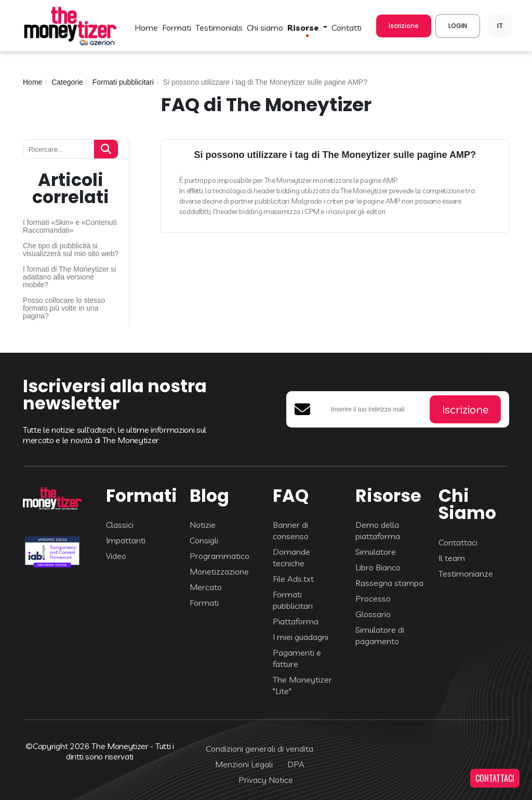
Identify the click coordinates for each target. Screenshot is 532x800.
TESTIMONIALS (219, 28)
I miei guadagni (301, 637)
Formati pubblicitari (123, 82)
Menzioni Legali (244, 764)
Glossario (373, 614)
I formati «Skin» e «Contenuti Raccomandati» (70, 226)
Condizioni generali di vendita (260, 749)
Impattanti (126, 540)
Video (116, 556)
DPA (296, 764)
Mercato (206, 587)
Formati (204, 603)
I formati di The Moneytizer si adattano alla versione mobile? (69, 277)
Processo (373, 598)
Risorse (304, 28)
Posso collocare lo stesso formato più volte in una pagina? (64, 308)
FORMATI (177, 28)
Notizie (203, 525)
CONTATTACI (495, 778)
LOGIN (458, 26)
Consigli (204, 540)
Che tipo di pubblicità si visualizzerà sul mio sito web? (71, 250)
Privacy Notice (266, 780)
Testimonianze (466, 574)
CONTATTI (347, 28)
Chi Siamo (265, 28)
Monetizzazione (219, 571)
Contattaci (458, 542)
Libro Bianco (378, 567)
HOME (146, 28)
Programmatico (220, 556)
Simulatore (376, 552)
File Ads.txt (293, 579)
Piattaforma (296, 621)
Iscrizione (404, 26)
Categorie (67, 82)
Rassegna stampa (389, 583)
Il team (452, 558)
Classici (120, 525)
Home (32, 82)
